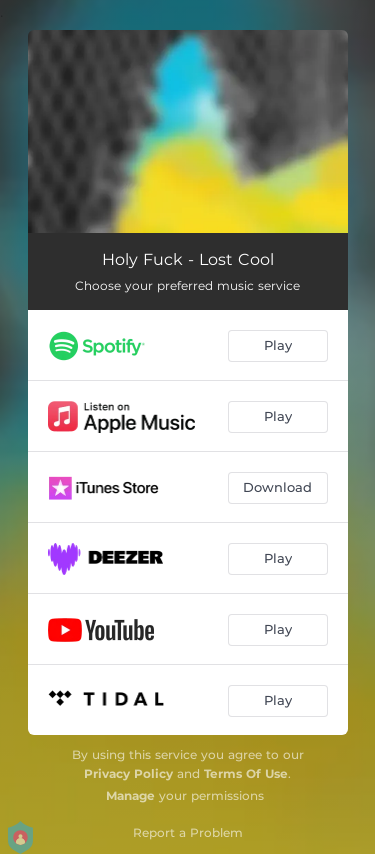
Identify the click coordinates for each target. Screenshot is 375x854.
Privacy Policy (128, 773)
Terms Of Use (246, 773)
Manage (130, 795)
